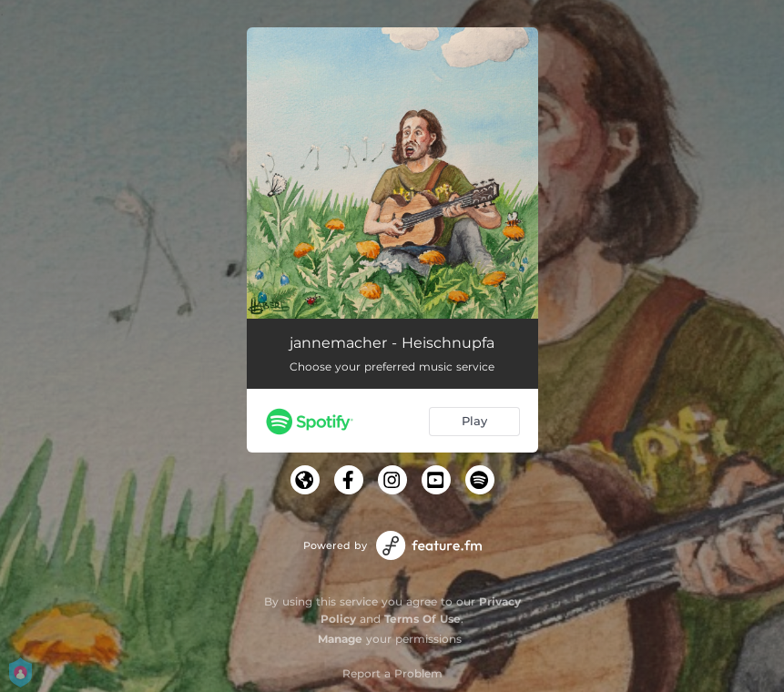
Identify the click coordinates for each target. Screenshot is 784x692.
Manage (340, 639)
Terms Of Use (423, 619)
